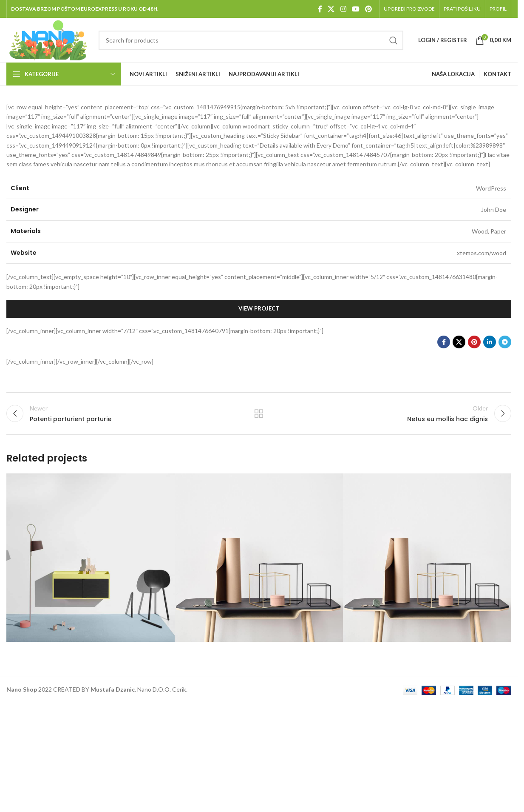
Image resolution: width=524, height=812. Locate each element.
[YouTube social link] (355, 9)
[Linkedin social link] (490, 342)
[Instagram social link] (343, 9)
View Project (259, 308)
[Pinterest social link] (369, 9)
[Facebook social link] (320, 9)
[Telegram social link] (505, 342)
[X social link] (331, 9)
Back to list (259, 413)
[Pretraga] (251, 40)
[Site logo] (48, 39)
